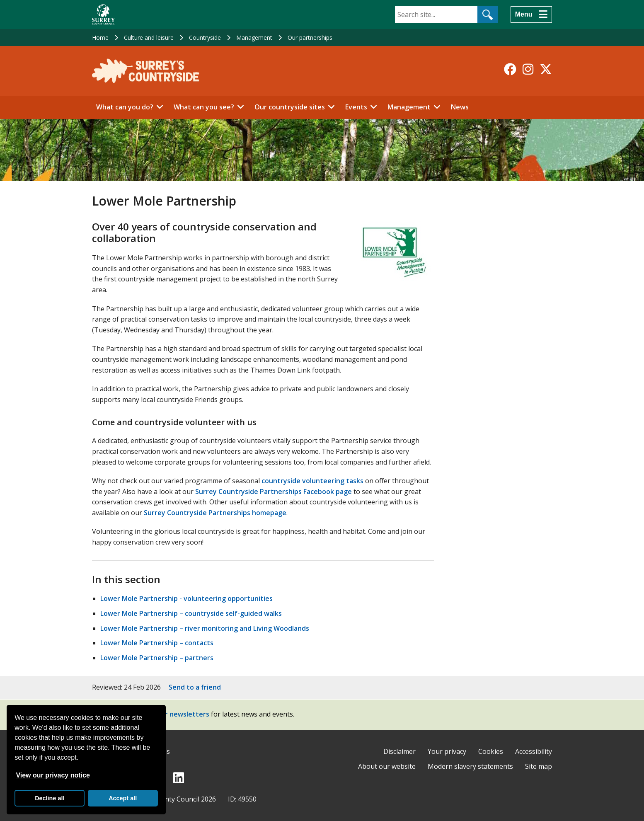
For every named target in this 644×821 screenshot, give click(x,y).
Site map (539, 766)
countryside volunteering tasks (312, 481)
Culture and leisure (149, 38)
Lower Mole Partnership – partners (157, 658)
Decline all (50, 798)
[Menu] (531, 15)
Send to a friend (195, 687)
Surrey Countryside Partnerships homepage (215, 513)
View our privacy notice (53, 775)
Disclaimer (399, 751)
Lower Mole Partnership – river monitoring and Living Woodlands (205, 628)
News (460, 107)
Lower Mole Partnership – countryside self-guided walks (191, 613)
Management (254, 38)
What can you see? (204, 107)
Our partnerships (310, 38)
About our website (387, 766)
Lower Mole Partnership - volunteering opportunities (186, 598)
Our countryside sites (290, 107)
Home (100, 38)
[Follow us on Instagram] (528, 69)
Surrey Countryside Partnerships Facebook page (274, 492)
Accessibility (534, 751)
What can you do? (125, 107)
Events (356, 107)
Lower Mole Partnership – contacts (157, 643)
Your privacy (447, 751)
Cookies (491, 751)
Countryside (205, 38)
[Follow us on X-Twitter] (546, 69)
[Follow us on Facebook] (510, 69)
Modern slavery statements (470, 766)
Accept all (123, 798)
